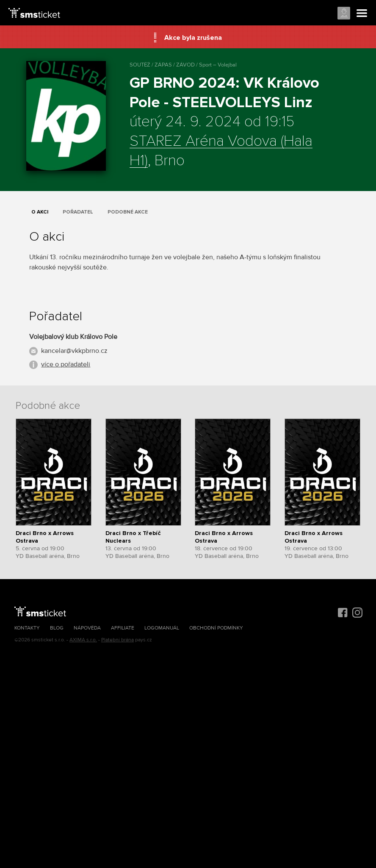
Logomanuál (162, 628)
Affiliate (123, 628)
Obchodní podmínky (216, 628)
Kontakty (27, 628)
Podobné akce (128, 212)
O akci (40, 212)
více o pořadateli (66, 364)
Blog (57, 628)
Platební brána (117, 640)
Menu (362, 14)
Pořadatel (78, 212)
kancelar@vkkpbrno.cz (74, 351)
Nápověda (87, 628)
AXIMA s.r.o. (83, 640)
